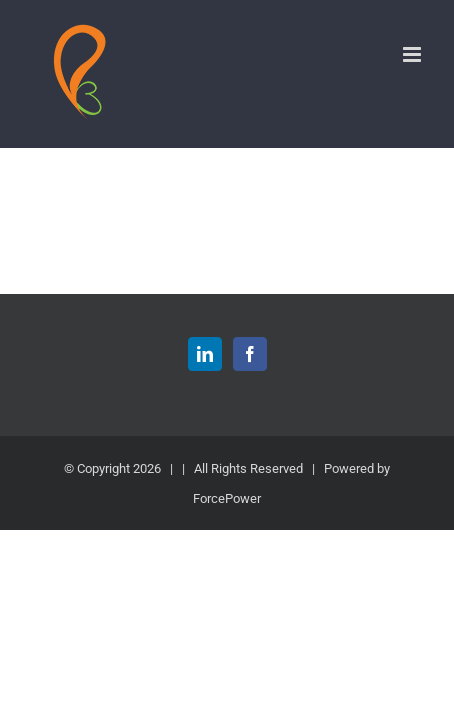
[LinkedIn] (205, 404)
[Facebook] (250, 404)
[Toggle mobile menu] (413, 54)
